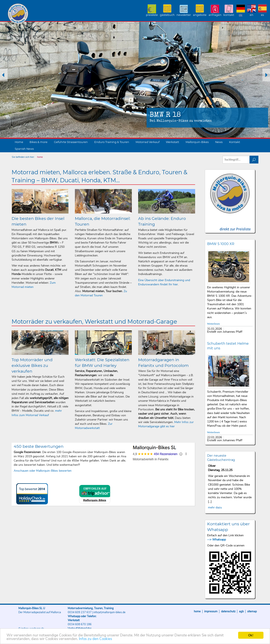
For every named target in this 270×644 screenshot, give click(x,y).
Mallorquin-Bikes (43, 14)
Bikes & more (38, 142)
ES (262, 15)
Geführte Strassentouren (71, 142)
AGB (241, 611)
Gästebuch (167, 15)
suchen (254, 160)
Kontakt (229, 15)
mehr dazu (215, 507)
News (219, 142)
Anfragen (215, 15)
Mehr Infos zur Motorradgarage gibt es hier (166, 424)
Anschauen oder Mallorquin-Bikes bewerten (43, 471)
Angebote (200, 15)
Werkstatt (172, 142)
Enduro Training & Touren (112, 142)
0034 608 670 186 (80, 624)
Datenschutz (228, 611)
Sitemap (252, 611)
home (40, 157)
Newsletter (184, 15)
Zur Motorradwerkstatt (94, 426)
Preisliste (152, 15)
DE (241, 15)
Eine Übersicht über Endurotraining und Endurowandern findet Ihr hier (164, 282)
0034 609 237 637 (80, 612)
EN (252, 15)
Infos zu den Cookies (95, 639)
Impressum (211, 611)
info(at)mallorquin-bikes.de (109, 612)
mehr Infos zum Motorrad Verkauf (37, 413)
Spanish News (24, 149)
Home (19, 142)
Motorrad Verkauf (148, 142)
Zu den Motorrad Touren (101, 293)
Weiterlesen (213, 324)
